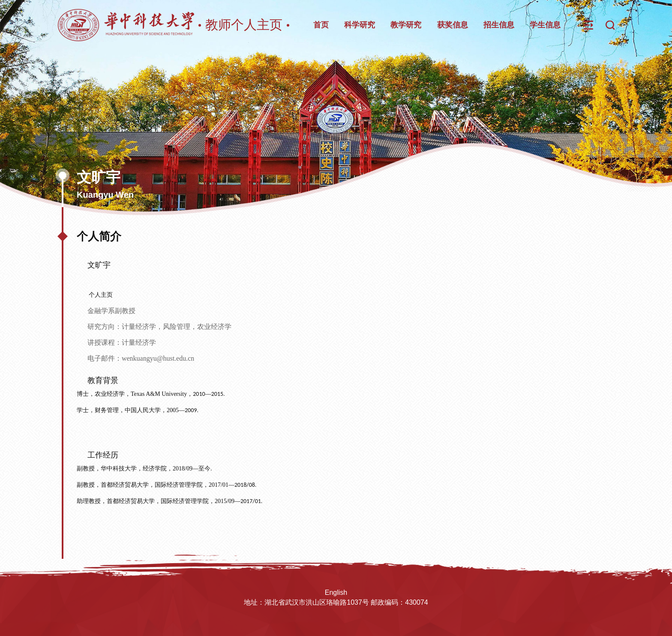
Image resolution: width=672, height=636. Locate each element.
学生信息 (545, 25)
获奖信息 (453, 25)
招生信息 (499, 25)
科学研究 (360, 25)
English (336, 592)
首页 (321, 25)
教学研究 (406, 25)
